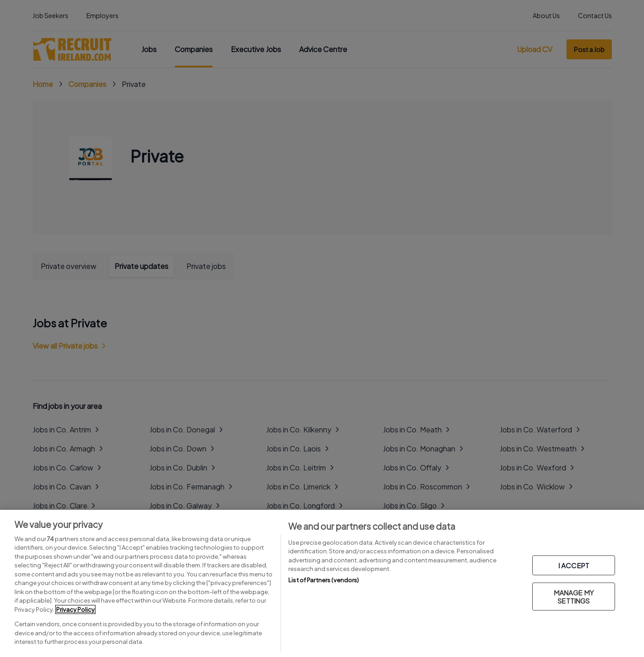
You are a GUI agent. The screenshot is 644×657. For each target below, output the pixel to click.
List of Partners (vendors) (324, 580)
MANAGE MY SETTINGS (574, 597)
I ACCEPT (574, 565)
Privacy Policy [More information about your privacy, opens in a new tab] (75, 609)
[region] (322, 583)
